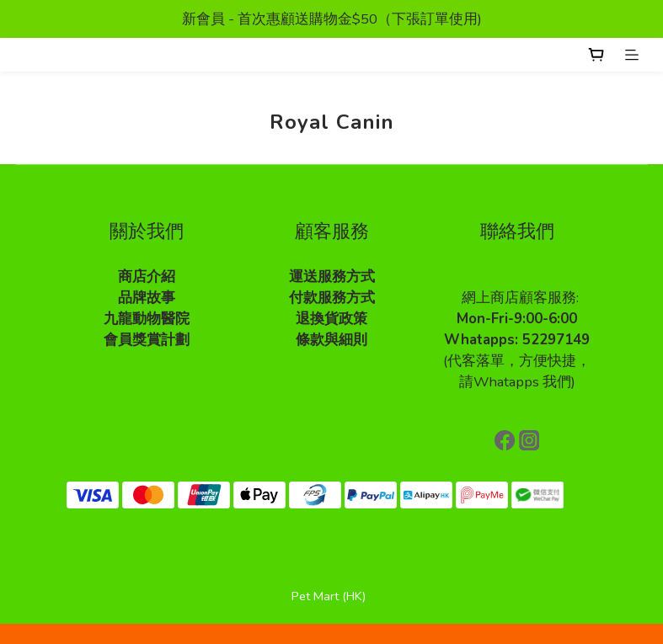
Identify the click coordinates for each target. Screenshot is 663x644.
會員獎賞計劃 (147, 340)
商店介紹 (147, 277)
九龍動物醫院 (147, 319)
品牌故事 (147, 298)
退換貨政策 (331, 319)
